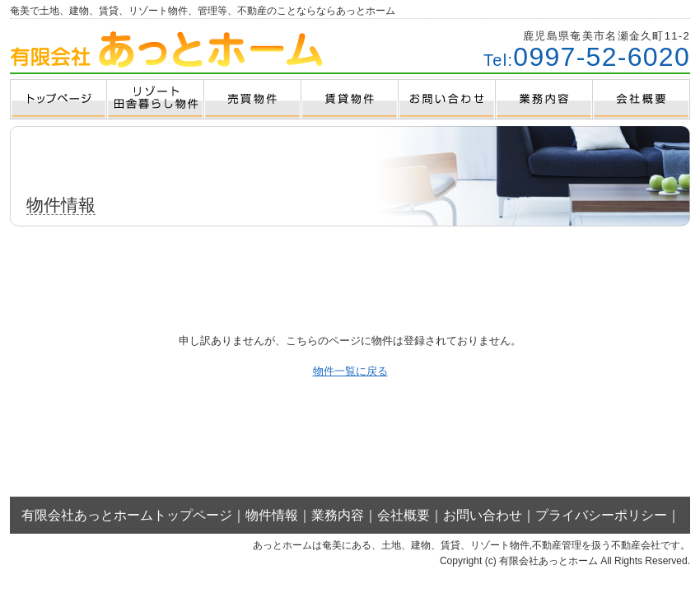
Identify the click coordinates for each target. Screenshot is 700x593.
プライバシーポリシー (601, 515)
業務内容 (338, 515)
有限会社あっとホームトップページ (127, 515)
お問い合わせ (483, 515)
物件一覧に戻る (350, 371)
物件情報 (272, 515)
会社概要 (404, 515)
